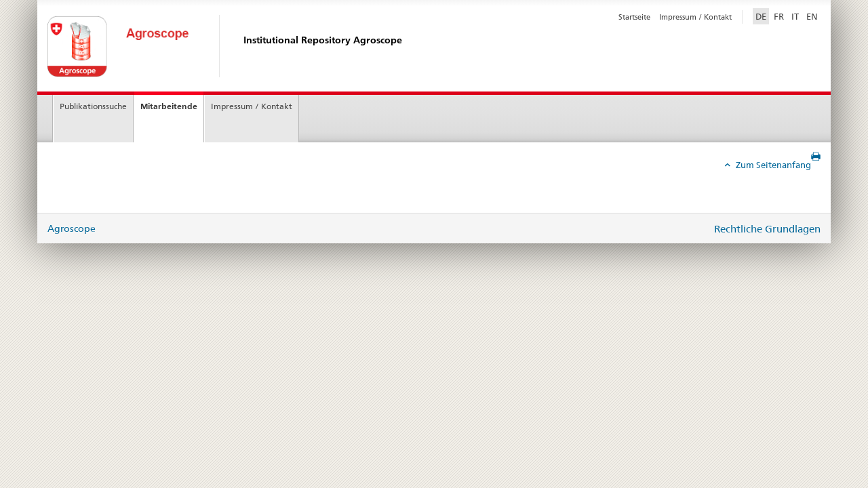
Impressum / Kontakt (695, 17)
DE (762, 16)
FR (779, 16)
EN (812, 16)
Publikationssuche (93, 106)
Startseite (634, 17)
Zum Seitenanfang (772, 165)
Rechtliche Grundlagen (767, 229)
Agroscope (72, 228)
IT (795, 16)
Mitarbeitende (169, 106)
